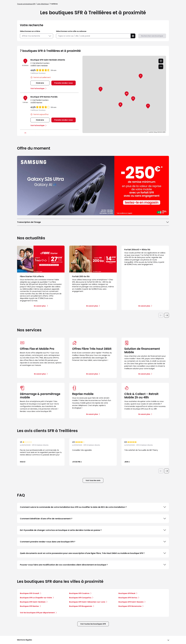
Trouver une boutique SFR (26, 4)
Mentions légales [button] (25, 640)
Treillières (54, 4)
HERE (164, 132)
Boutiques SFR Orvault (30, 593)
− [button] (161, 67)
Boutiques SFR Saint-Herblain (33, 602)
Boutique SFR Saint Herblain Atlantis (48, 60)
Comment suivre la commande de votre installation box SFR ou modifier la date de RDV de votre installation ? (93, 507)
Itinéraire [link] (40, 83)
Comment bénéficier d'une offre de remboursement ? (93, 519)
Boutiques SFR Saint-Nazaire (131, 602)
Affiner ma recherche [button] (37, 36)
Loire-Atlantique (43, 4)
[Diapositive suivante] (167, 315)
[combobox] (93, 36)
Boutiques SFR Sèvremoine (130, 606)
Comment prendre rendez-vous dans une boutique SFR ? (93, 542)
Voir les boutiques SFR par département (38, 613)
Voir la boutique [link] (37, 88)
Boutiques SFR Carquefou (80, 598)
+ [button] (161, 61)
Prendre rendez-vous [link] (64, 83)
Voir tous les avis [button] (93, 480)
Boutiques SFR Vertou (128, 598)
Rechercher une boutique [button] (152, 36)
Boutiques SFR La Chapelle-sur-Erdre (36, 598)
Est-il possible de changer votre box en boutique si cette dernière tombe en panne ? (93, 530)
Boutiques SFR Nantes (29, 606)
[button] (133, 36)
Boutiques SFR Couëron (79, 593)
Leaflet (151, 132)
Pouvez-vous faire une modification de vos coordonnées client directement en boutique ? (93, 565)
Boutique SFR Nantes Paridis (44, 97)
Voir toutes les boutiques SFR (93, 624)
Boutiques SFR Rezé (127, 593)
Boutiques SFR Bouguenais (81, 606)
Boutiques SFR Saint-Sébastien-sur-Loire (87, 602)
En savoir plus (40, 374)
